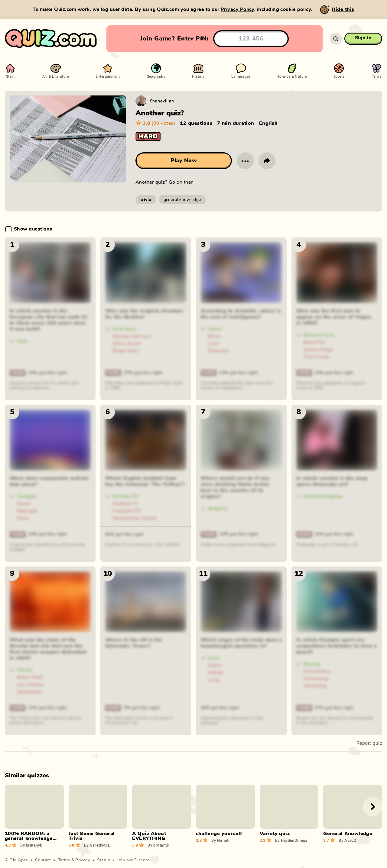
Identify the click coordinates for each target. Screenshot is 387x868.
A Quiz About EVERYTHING (149, 836)
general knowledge (182, 200)
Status (104, 860)
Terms (64, 860)
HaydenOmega (291, 840)
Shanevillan (162, 101)
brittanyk (31, 845)
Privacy (83, 860)
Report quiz (369, 743)
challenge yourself (219, 834)
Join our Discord (133, 860)
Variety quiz (275, 834)
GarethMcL (97, 845)
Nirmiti (220, 840)
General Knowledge (348, 834)
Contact (43, 860)
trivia (146, 200)
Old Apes (19, 860)
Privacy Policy (237, 9)
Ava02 (347, 840)
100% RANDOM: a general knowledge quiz (29, 838)
